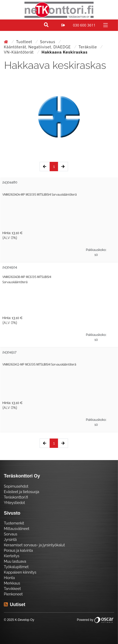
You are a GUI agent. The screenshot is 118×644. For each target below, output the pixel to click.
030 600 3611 (84, 25)
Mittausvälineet (17, 529)
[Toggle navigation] (105, 25)
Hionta (9, 578)
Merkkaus (12, 583)
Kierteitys (12, 556)
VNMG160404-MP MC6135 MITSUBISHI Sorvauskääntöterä (39, 195)
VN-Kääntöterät (19, 52)
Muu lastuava (15, 561)
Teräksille (88, 47)
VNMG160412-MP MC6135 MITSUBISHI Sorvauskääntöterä (39, 365)
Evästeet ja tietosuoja (21, 492)
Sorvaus (48, 42)
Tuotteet (25, 42)
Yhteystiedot (14, 503)
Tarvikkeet (12, 589)
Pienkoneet (13, 594)
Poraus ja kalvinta (18, 550)
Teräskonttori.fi (16, 497)
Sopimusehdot (16, 486)
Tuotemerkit (14, 523)
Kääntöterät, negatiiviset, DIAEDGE (38, 47)
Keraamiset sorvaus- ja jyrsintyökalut (34, 545)
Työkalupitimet (16, 567)
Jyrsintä (10, 540)
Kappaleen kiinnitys (20, 572)
